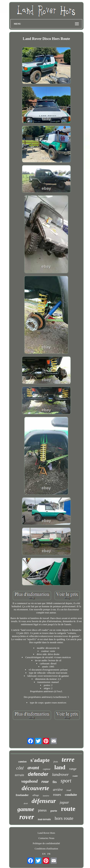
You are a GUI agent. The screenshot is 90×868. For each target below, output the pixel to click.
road (69, 790)
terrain (19, 775)
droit (26, 803)
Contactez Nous (46, 838)
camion (22, 762)
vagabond (30, 781)
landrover (60, 774)
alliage (36, 795)
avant (33, 768)
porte (54, 811)
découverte (35, 788)
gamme (26, 809)
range (73, 769)
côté (20, 768)
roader (75, 776)
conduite (71, 795)
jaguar (64, 802)
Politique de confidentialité (46, 843)
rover (27, 817)
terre (68, 759)
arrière (58, 790)
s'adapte (40, 760)
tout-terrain (44, 819)
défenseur (44, 801)
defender (38, 774)
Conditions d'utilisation (46, 849)
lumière (46, 796)
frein (56, 762)
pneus (42, 810)
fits (55, 782)
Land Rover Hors (46, 833)
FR (49, 854)
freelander (22, 795)
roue (45, 781)
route (68, 809)
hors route (64, 818)
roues (57, 795)
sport (66, 781)
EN (44, 854)
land (60, 767)
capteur (47, 769)
